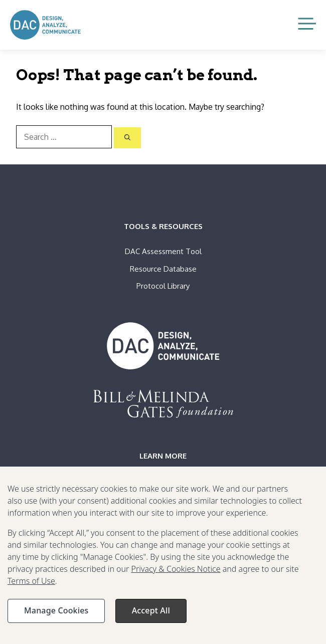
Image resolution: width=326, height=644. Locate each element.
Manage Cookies (56, 613)
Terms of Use (31, 584)
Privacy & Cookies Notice (176, 572)
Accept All (151, 613)
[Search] (127, 138)
